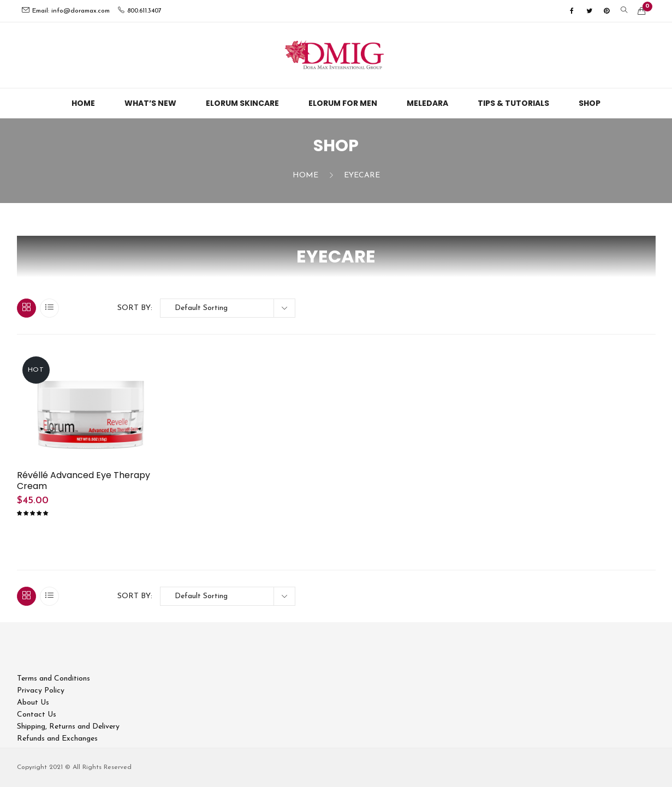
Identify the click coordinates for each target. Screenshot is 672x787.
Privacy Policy (41, 691)
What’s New (150, 103)
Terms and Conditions (53, 679)
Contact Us (37, 715)
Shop (590, 103)
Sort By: (135, 308)
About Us (33, 703)
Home (83, 103)
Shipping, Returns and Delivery (68, 727)
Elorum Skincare (242, 103)
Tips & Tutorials (513, 103)
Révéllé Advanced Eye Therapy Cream (84, 481)
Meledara (427, 103)
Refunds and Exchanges (57, 739)
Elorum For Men (343, 103)
